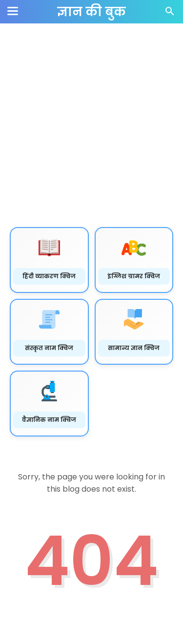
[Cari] (170, 14)
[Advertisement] (91, 126)
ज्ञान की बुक (91, 12)
